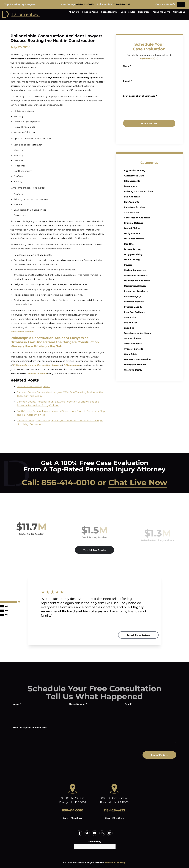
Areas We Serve (161, 12)
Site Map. (122, 862)
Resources (144, 12)
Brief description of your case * (143, 96)
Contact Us (179, 12)
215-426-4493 (122, 4)
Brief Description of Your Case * (30, 728)
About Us (74, 12)
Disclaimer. (111, 862)
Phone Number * (78, 704)
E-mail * (130, 81)
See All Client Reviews (138, 635)
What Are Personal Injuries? (33, 387)
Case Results (128, 12)
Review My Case (152, 123)
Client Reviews (109, 12)
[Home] (21, 14)
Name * (130, 66)
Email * (128, 704)
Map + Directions (73, 818)
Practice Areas (90, 12)
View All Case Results (95, 550)
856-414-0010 (85, 4)
